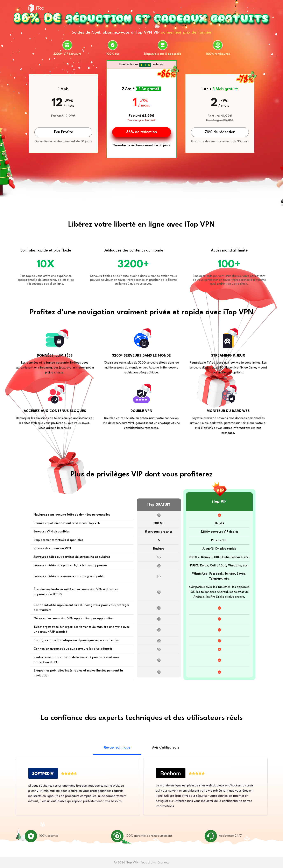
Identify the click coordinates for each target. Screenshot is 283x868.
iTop (36, 8)
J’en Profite (63, 132)
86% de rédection (141, 132)
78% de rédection (220, 132)
